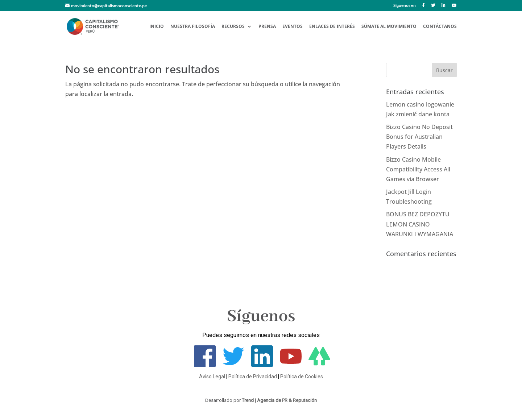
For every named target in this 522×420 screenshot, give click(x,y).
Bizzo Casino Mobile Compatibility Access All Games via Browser (418, 169)
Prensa (267, 27)
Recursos (233, 27)
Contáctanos (440, 27)
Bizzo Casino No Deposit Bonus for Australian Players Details (419, 137)
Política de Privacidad (253, 377)
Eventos (293, 27)
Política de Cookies (302, 377)
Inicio (157, 27)
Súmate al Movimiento (389, 27)
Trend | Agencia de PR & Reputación (279, 400)
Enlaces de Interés (332, 27)
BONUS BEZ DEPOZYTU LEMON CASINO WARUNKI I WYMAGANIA (420, 224)
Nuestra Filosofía (193, 27)
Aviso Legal (212, 377)
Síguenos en (405, 6)
